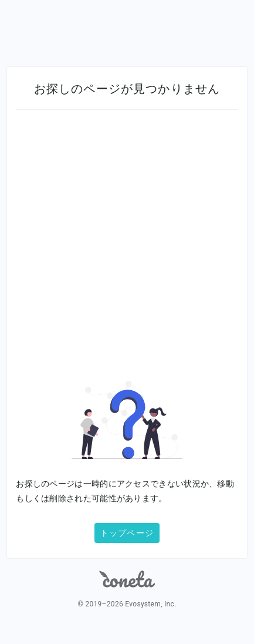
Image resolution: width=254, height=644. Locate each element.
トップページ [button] (127, 533)
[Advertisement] (127, 253)
